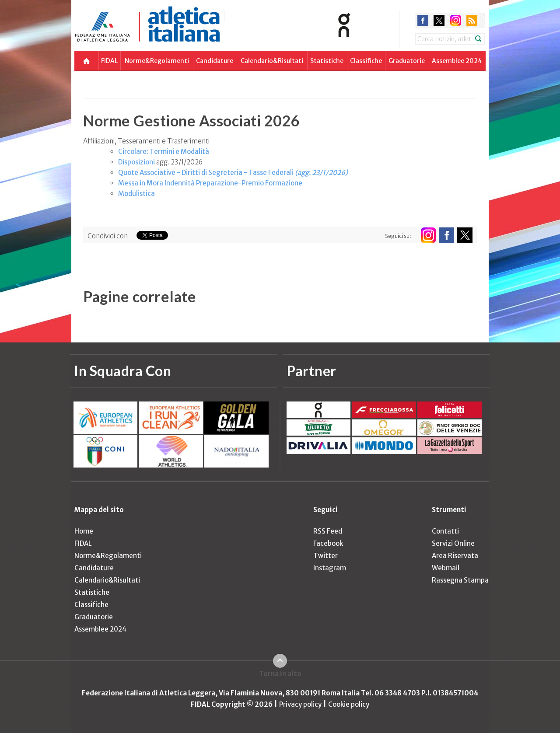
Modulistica (136, 194)
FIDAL (109, 61)
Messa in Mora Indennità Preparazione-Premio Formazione (210, 183)
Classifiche (366, 61)
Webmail (446, 568)
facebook (423, 20)
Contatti (445, 531)
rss (472, 20)
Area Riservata (455, 556)
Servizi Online (453, 543)
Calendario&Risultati (272, 61)
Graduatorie (407, 61)
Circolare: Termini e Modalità (164, 152)
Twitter (325, 556)
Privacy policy (300, 704)
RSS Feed (328, 531)
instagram (456, 20)
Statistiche (327, 61)
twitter (439, 20)
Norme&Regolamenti (157, 61)
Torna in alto (280, 674)
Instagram (330, 568)
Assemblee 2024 (457, 61)
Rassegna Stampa (460, 580)
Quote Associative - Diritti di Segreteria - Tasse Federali (233, 173)
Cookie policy (349, 704)
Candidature (215, 61)
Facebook (328, 543)
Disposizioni (136, 162)
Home (84, 531)
